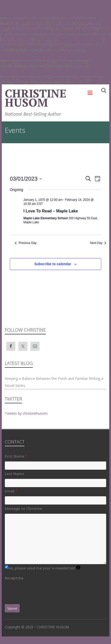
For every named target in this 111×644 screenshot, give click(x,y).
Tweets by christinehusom (26, 413)
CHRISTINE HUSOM (36, 98)
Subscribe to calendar (53, 264)
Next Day (98, 243)
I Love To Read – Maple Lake (51, 211)
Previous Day (26, 243)
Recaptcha (14, 578)
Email (11, 491)
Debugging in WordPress (80, 39)
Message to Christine (23, 509)
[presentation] (43, 593)
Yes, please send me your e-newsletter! (44, 568)
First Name (16, 456)
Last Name (14, 474)
